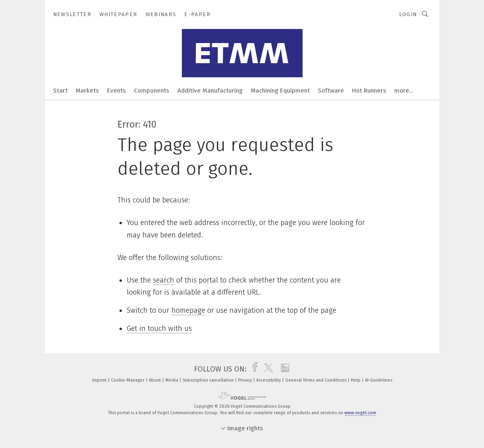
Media (172, 380)
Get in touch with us (159, 328)
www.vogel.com (360, 413)
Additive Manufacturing (210, 91)
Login (408, 14)
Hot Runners (369, 91)
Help (356, 380)
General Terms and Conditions (316, 380)
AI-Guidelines (379, 380)
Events (116, 91)
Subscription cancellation (209, 380)
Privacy (246, 380)
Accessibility (269, 380)
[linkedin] (283, 369)
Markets (87, 91)
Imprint (100, 380)
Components (152, 91)
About (155, 380)
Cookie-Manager (128, 380)
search (164, 280)
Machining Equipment (280, 91)
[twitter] (267, 369)
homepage (188, 310)
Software (331, 91)
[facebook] (253, 369)
